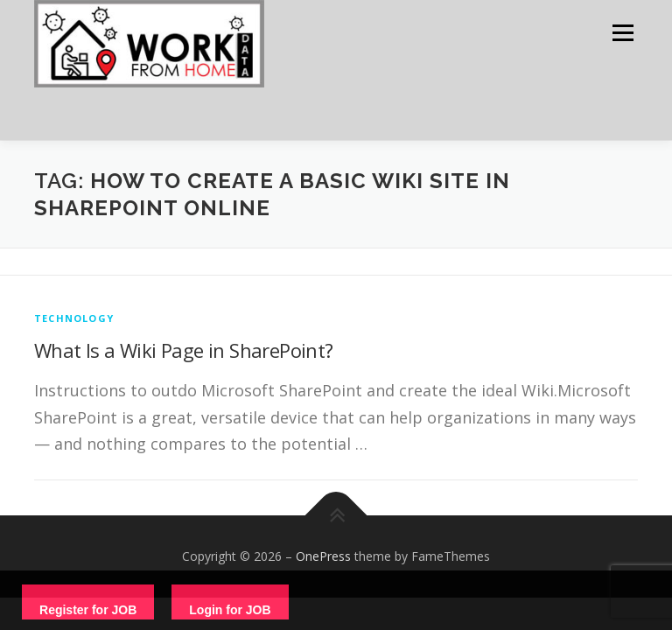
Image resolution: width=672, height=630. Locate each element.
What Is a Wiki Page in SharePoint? (184, 350)
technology (74, 318)
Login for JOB (230, 610)
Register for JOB (88, 610)
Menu (623, 32)
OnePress (323, 556)
